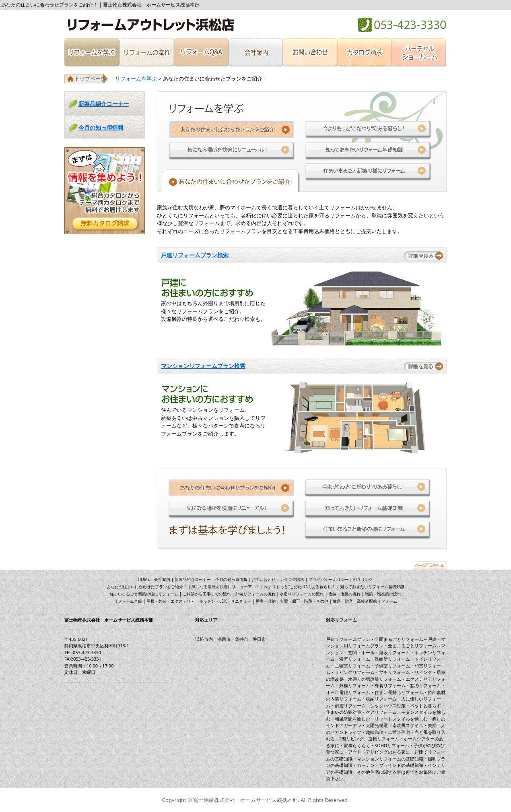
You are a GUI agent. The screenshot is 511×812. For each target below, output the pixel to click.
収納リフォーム (381, 699)
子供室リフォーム (392, 666)
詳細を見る (424, 255)
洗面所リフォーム (392, 659)
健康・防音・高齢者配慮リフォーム (365, 601)
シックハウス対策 (388, 706)
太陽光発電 (377, 725)
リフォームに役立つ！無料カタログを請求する (105, 191)
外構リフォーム (355, 685)
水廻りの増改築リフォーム (375, 679)
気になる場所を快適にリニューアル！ (232, 151)
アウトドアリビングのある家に (379, 752)
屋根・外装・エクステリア (171, 601)
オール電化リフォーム (348, 692)
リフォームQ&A (201, 52)
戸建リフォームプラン (348, 639)
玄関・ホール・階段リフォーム (379, 652)
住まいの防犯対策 (344, 712)
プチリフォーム (395, 672)
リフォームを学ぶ (92, 52)
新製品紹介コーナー (104, 104)
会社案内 (255, 52)
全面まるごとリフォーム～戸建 (406, 639)
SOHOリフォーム (392, 745)
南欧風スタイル (408, 725)
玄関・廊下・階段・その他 (304, 601)
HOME (144, 579)
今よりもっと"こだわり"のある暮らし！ (368, 130)
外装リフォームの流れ (255, 594)
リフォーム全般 (128, 601)
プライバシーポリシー (329, 579)
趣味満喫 (375, 732)
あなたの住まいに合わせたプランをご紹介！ (147, 587)
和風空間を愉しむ (352, 719)
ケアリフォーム (381, 712)
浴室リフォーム (355, 659)
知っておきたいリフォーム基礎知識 (368, 151)
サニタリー (241, 601)
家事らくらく (357, 745)
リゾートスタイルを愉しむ (401, 719)
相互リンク (363, 579)
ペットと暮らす (425, 706)
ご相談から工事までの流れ (207, 594)
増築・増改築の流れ (383, 594)
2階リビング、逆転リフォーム (369, 739)
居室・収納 (266, 601)
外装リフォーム (390, 685)
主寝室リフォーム (352, 666)
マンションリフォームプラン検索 (203, 366)
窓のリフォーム (425, 685)
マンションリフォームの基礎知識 (390, 759)
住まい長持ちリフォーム (399, 692)
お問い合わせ (310, 52)
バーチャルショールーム (419, 52)
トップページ (90, 79)
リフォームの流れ (147, 52)
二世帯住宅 (399, 732)
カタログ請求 (364, 52)
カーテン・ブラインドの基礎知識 (390, 765)
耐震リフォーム (350, 706)
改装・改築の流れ (344, 594)
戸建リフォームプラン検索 (195, 255)
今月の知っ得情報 (101, 127)
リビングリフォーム (355, 672)
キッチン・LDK (213, 601)
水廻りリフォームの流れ (302, 594)
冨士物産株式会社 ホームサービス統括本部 (150, 25)
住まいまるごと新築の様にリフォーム (368, 172)
